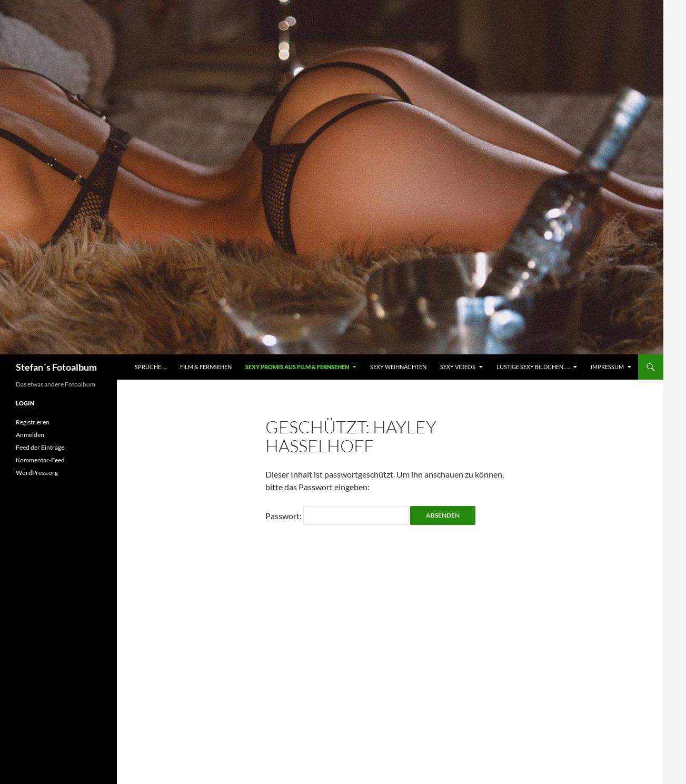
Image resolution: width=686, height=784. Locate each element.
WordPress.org (37, 473)
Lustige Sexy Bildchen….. (533, 367)
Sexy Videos (458, 367)
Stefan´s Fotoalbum (56, 367)
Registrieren (33, 422)
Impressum (607, 367)
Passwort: (337, 516)
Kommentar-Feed (40, 460)
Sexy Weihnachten (398, 367)
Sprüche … (151, 367)
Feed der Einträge (40, 447)
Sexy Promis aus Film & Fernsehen (297, 367)
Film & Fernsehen (206, 367)
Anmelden (30, 435)
